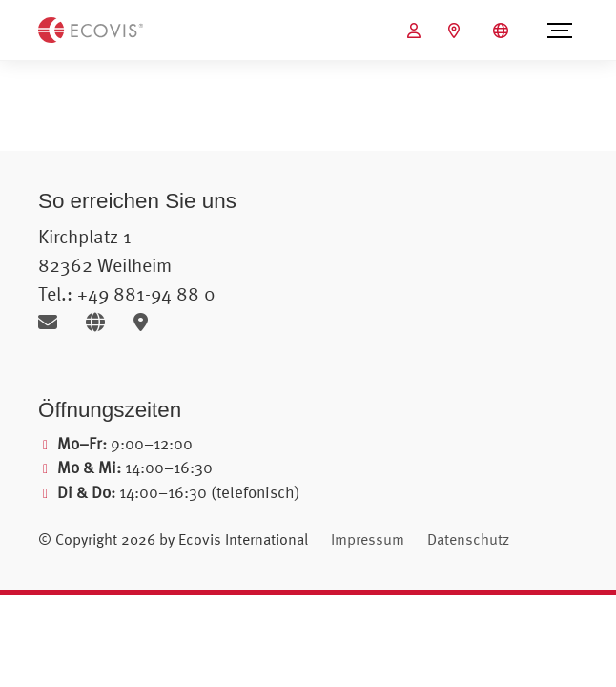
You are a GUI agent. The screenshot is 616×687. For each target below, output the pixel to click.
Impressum (368, 539)
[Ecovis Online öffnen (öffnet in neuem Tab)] (416, 31)
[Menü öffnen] (560, 31)
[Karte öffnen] (145, 322)
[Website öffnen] (103, 322)
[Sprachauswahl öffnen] (503, 31)
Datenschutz (468, 539)
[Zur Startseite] (91, 29)
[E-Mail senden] (55, 322)
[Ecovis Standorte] (456, 31)
